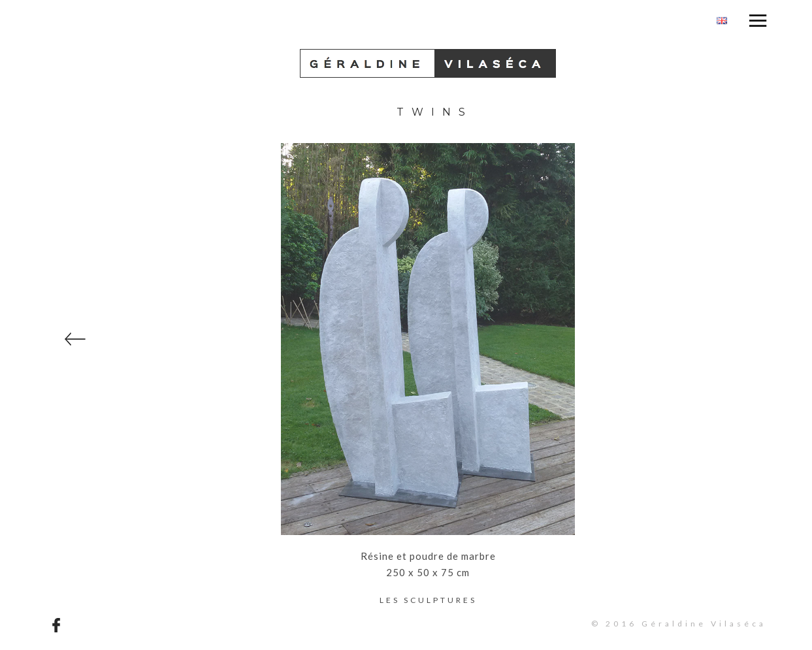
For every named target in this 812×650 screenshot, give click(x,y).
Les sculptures (428, 600)
